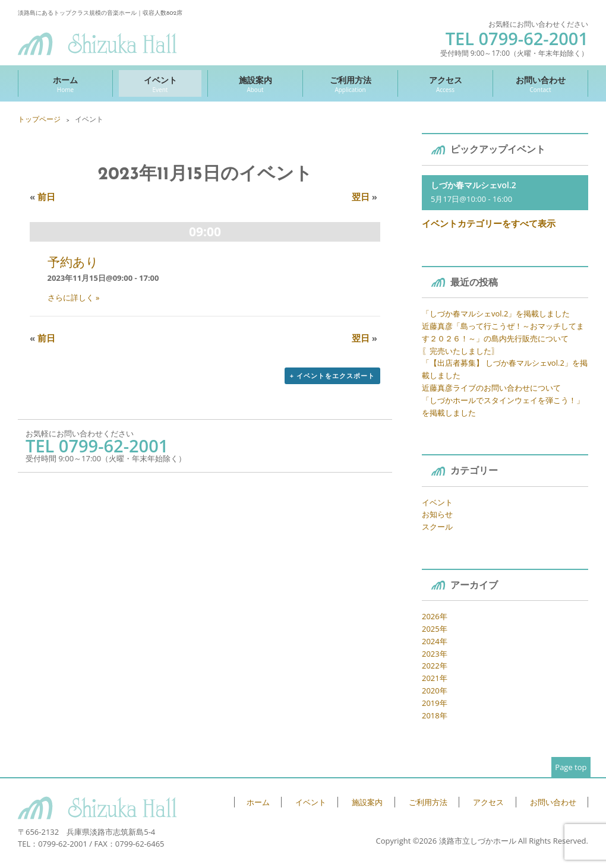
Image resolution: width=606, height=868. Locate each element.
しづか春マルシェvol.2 (474, 185)
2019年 (435, 703)
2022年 (435, 666)
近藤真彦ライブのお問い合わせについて (491, 388)
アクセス (445, 84)
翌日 (364, 197)
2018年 (435, 715)
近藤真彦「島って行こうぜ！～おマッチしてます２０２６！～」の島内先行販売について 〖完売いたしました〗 (503, 338)
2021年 (435, 678)
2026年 (435, 616)
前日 (42, 197)
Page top (571, 767)
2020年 (435, 690)
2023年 (435, 654)
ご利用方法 (350, 84)
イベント (160, 84)
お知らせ (437, 514)
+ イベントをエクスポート (332, 376)
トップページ (39, 119)
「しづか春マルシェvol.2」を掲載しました (496, 313)
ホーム (65, 84)
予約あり (73, 262)
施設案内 (255, 84)
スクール (437, 527)
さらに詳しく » (74, 297)
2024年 (435, 641)
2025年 (435, 629)
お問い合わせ (540, 84)
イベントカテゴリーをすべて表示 (489, 223)
